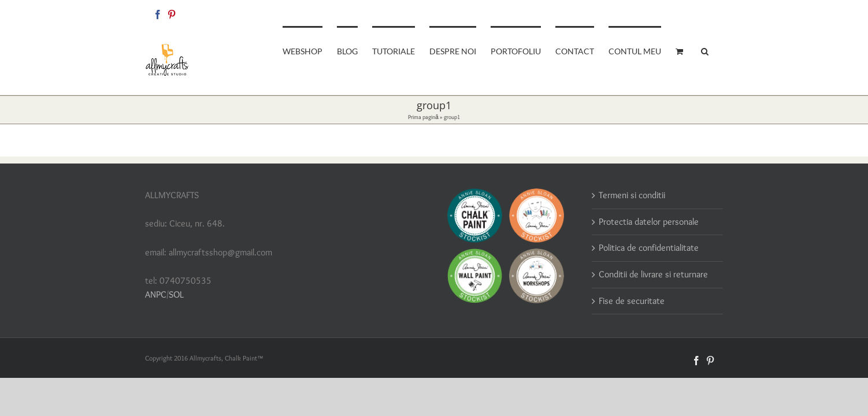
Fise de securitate (632, 301)
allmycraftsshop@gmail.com (683, 12)
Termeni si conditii (632, 195)
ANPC (156, 294)
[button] (719, 50)
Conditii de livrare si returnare (653, 274)
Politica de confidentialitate (649, 248)
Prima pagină (423, 117)
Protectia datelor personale (649, 222)
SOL (176, 294)
